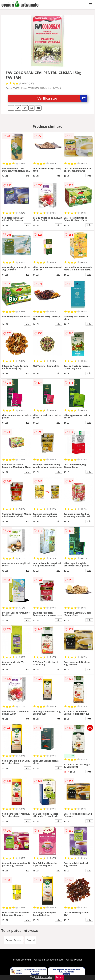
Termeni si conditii (21, 960)
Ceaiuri (31, 940)
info (27, 176)
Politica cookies (74, 960)
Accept (60, 977)
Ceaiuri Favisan (14, 940)
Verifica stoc (62, 98)
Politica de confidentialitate (48, 960)
